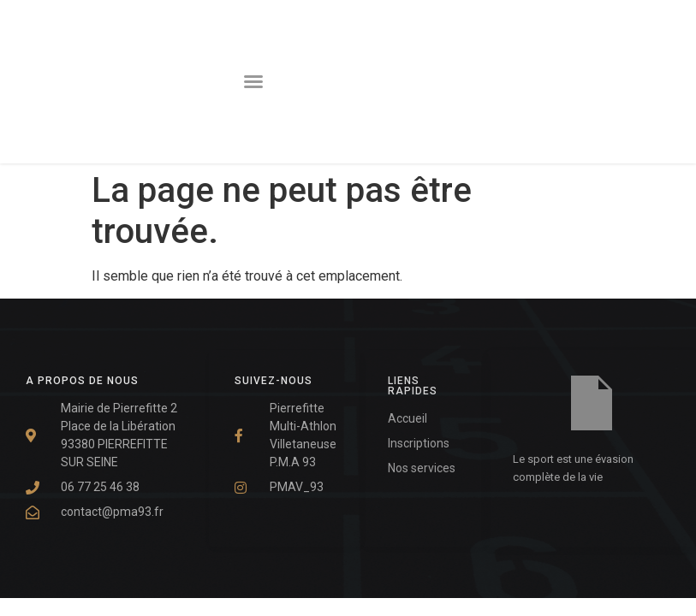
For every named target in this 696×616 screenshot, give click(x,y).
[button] (253, 81)
